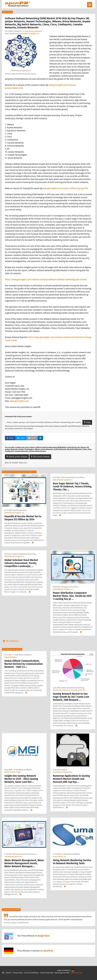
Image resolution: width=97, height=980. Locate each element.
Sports (64, 770)
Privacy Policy (18, 973)
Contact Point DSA (47, 973)
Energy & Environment (70, 587)
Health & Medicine (20, 510)
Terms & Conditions (31, 973)
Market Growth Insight (13, 772)
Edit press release (40, 457)
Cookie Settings (76, 973)
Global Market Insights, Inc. (29, 34)
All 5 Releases (10, 641)
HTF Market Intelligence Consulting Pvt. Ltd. (69, 690)
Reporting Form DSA (62, 973)
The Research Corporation (63, 772)
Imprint (9, 973)
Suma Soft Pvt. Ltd (59, 856)
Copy (87, 422)
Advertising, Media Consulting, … (74, 477)
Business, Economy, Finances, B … (25, 854)
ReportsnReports (11, 657)
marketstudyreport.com (13, 856)
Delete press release (17, 457)
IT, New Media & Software (32, 31)
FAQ (3, 973)
